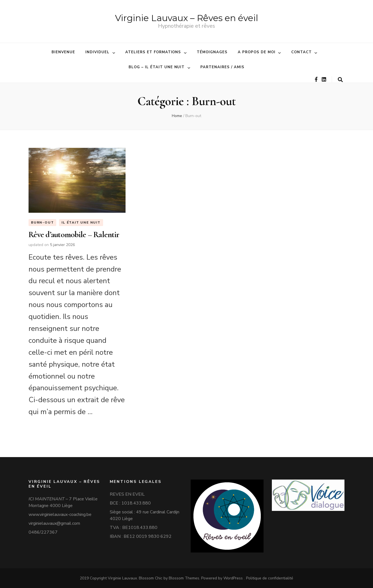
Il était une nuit (81, 223)
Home (177, 116)
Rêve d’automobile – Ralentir (74, 235)
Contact (302, 52)
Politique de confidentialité (270, 578)
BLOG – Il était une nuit (157, 67)
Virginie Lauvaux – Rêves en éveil (186, 18)
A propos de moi (257, 52)
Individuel (97, 52)
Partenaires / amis (222, 67)
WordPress (233, 578)
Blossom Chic (150, 578)
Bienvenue (63, 52)
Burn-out (42, 223)
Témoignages (212, 52)
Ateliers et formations (153, 52)
